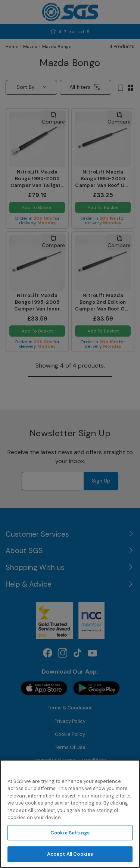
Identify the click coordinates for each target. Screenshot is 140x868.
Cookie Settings (70, 833)
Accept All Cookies (70, 854)
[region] (70, 814)
